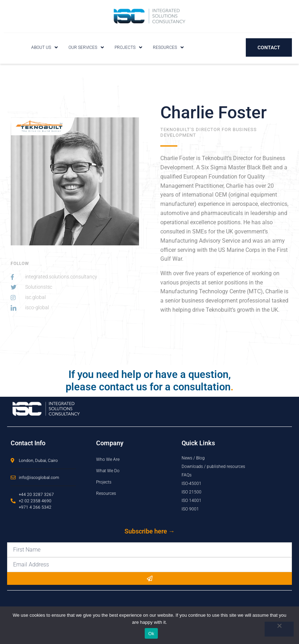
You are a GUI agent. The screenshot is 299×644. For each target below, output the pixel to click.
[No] (279, 629)
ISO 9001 (190, 509)
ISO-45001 (192, 484)
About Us (45, 47)
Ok (151, 634)
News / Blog (193, 458)
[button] (45, 47)
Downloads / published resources (213, 467)
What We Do (108, 471)
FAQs (187, 475)
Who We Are (108, 459)
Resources (168, 47)
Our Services (86, 47)
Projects (128, 47)
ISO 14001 (192, 501)
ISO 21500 (192, 492)
